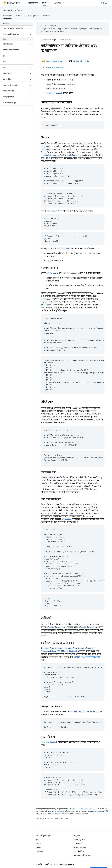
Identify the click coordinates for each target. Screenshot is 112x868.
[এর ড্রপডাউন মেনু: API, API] (64, 3)
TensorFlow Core (13, 11)
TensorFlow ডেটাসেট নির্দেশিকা (87, 657)
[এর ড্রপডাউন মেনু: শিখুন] (49, 3)
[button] (14, 28)
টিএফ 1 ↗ (47, 16)
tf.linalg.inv (55, 155)
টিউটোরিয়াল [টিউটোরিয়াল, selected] (7, 16)
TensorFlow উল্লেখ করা (82, 855)
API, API (58, 3)
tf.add (95, 152)
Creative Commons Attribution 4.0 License (82, 809)
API (56, 627)
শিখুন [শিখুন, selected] (44, 3)
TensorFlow (45, 40)
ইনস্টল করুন (33, 3)
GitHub (104, 3)
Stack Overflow (80, 848)
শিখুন (54, 40)
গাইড (18, 16)
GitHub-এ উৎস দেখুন (79, 61)
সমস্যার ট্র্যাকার (79, 840)
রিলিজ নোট (78, 844)
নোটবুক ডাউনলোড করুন (53, 67)
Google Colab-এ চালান (53, 61)
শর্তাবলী (39, 864)
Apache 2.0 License (55, 811)
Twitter (39, 848)
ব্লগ (37, 840)
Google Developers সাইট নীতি (99, 811)
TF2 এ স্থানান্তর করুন (32, 16)
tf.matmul (45, 155)
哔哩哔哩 (39, 851)
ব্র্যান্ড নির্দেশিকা (79, 851)
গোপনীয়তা (48, 864)
